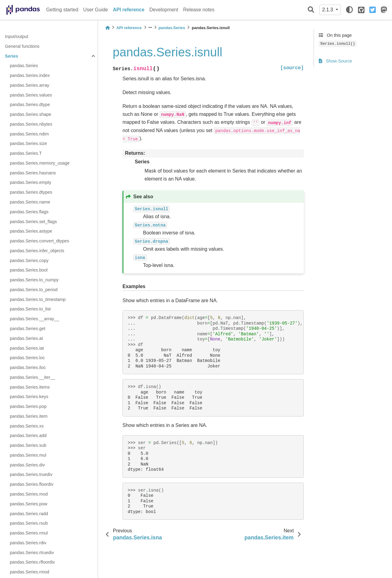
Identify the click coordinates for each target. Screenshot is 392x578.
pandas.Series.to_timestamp (38, 299)
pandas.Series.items (30, 387)
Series (11, 56)
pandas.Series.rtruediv (32, 553)
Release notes (199, 10)
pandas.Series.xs (27, 426)
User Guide (96, 10)
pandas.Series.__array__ (34, 319)
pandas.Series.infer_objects (37, 251)
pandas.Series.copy (29, 260)
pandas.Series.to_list (30, 309)
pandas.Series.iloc (28, 367)
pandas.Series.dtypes (31, 192)
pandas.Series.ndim (29, 134)
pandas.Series (24, 66)
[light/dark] (349, 10)
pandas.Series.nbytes (31, 124)
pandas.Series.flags (29, 212)
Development (164, 10)
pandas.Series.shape (30, 114)
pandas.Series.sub (28, 445)
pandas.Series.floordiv (32, 484)
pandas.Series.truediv (31, 474)
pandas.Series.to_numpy (34, 280)
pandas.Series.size (28, 143)
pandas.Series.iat (27, 348)
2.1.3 (328, 10)
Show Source (335, 61)
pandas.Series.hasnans (33, 173)
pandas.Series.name (30, 202)
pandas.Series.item (29, 416)
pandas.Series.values (31, 95)
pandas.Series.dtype (30, 105)
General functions (22, 46)
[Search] (311, 10)
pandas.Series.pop (28, 406)
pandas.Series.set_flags (33, 222)
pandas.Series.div (27, 465)
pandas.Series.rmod (30, 572)
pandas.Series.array (30, 85)
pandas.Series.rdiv (28, 543)
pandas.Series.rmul (29, 533)
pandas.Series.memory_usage (40, 163)
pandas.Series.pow (28, 504)
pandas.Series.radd (29, 514)
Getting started (62, 10)
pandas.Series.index (30, 75)
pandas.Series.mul (28, 455)
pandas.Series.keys (29, 397)
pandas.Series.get (28, 329)
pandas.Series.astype (31, 231)
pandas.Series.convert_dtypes (40, 241)
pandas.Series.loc (27, 358)
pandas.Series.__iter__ (32, 377)
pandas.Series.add (28, 435)
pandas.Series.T (26, 153)
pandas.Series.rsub (29, 523)
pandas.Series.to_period (34, 290)
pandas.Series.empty (30, 182)
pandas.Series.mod (29, 494)
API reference (129, 10)
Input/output (17, 36)
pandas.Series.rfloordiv (32, 562)
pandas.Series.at (26, 338)
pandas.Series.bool (29, 270)
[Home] (107, 28)
